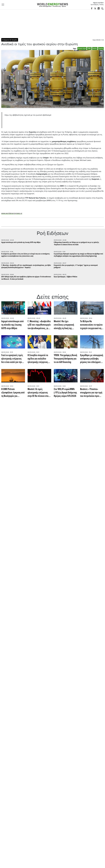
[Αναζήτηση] (102, 9)
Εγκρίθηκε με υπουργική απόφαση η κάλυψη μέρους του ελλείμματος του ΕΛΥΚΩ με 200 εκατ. (92, 359)
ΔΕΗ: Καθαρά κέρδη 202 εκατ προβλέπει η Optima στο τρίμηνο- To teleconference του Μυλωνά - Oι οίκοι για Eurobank (26, 278)
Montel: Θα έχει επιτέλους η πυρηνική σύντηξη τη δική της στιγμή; (64, 325)
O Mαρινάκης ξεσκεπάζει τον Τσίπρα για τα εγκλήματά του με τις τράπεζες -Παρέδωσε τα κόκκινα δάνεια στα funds (76, 244)
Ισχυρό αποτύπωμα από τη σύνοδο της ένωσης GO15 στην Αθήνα (21, 242)
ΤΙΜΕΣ (89, 49)
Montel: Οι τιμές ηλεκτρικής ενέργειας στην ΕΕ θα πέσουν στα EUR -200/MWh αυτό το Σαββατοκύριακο (38, 393)
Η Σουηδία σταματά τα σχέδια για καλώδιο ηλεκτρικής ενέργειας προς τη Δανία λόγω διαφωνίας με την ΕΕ (38, 359)
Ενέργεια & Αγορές (10, 40)
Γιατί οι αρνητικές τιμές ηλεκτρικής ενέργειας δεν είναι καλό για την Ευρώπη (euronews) (12, 359)
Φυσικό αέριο (82, 49)
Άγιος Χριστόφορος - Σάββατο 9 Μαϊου (65, 277)
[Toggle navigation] (4, 5)
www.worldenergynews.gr (12, 213)
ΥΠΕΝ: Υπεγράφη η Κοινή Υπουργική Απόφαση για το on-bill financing (65, 359)
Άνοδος (95, 49)
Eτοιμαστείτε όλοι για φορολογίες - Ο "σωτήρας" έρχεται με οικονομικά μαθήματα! (76, 266)
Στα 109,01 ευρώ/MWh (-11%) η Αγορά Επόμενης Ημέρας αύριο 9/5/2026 (65, 393)
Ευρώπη (101, 49)
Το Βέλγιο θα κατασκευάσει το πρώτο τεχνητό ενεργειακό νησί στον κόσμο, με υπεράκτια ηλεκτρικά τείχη (92, 325)
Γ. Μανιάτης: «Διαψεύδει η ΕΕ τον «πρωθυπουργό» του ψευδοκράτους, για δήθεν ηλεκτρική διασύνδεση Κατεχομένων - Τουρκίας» (26, 266)
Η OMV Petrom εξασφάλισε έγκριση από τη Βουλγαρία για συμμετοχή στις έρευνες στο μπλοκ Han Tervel (13, 393)
